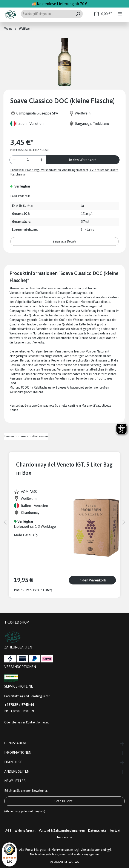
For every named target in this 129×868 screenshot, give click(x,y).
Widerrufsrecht (25, 831)
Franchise (13, 762)
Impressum (65, 837)
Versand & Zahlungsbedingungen (62, 831)
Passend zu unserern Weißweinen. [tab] (26, 436)
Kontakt (115, 831)
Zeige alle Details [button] (65, 241)
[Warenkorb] (103, 14)
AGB (8, 831)
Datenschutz (97, 831)
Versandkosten (91, 850)
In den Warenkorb (83, 160)
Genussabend (16, 743)
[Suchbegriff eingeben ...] (47, 14)
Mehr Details (24, 535)
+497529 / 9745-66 (19, 705)
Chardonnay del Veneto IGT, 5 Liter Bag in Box (64, 469)
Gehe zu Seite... (64, 801)
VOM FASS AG (70, 862)
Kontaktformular (37, 722)
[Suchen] (78, 14)
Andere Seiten (17, 771)
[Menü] (120, 14)
